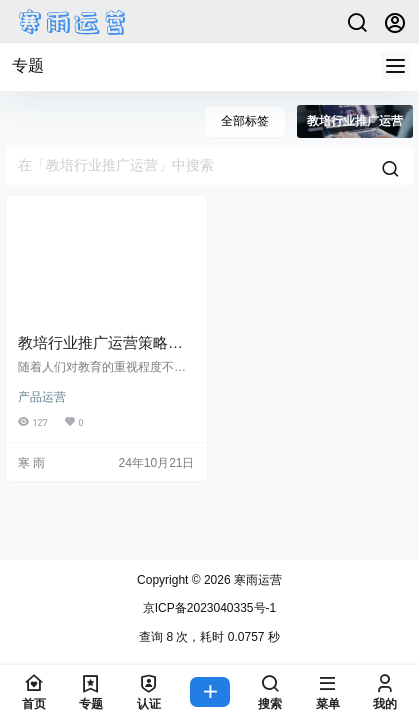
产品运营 (42, 397)
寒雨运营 (256, 580)
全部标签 (245, 121)
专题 (28, 65)
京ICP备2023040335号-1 (209, 608)
